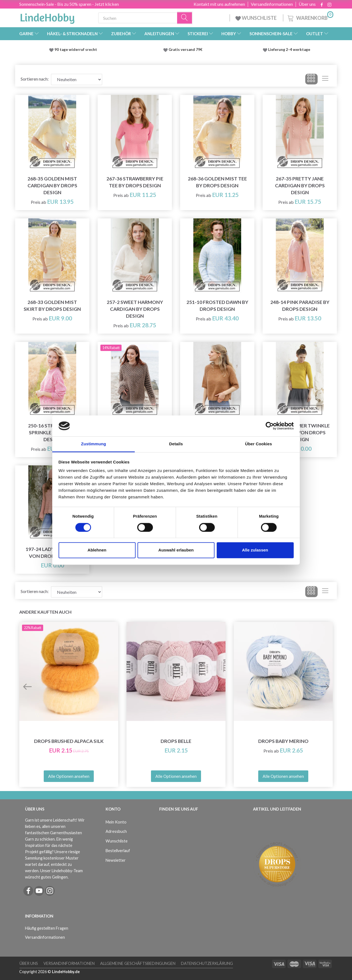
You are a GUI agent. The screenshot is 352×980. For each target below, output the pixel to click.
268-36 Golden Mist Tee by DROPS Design (217, 182)
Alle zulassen (255, 550)
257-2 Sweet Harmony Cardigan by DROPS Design (135, 309)
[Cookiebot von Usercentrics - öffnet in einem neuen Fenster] (270, 426)
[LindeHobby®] (47, 17)
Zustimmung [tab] (94, 444)
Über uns (307, 4)
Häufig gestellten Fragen (47, 928)
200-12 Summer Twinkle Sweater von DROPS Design (300, 433)
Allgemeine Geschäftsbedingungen (138, 963)
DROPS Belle (176, 741)
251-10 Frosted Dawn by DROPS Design (217, 306)
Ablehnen (97, 550)
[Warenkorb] (310, 17)
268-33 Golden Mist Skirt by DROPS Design (52, 306)
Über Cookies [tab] (258, 444)
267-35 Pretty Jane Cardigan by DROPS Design (300, 186)
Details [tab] (176, 444)
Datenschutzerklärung (207, 963)
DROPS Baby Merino (283, 741)
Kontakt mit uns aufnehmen (219, 4)
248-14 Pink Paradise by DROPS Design (300, 306)
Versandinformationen (272, 4)
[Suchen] (185, 18)
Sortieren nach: (35, 79)
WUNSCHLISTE (256, 18)
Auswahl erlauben (176, 550)
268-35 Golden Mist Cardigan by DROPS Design (52, 186)
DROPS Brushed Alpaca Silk (69, 741)
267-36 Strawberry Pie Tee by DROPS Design (135, 182)
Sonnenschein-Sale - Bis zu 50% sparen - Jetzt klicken (69, 4)
